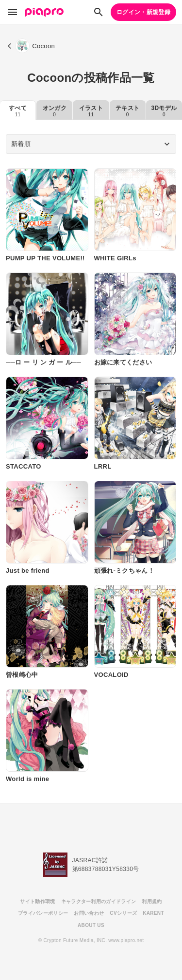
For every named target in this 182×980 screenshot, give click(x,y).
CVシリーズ (123, 913)
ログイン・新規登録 (143, 12)
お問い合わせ (89, 913)
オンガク (55, 111)
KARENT (153, 913)
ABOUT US (91, 925)
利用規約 (152, 901)
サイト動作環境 (37, 901)
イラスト (91, 111)
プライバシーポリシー (43, 913)
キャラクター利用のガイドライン (99, 901)
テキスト (127, 111)
